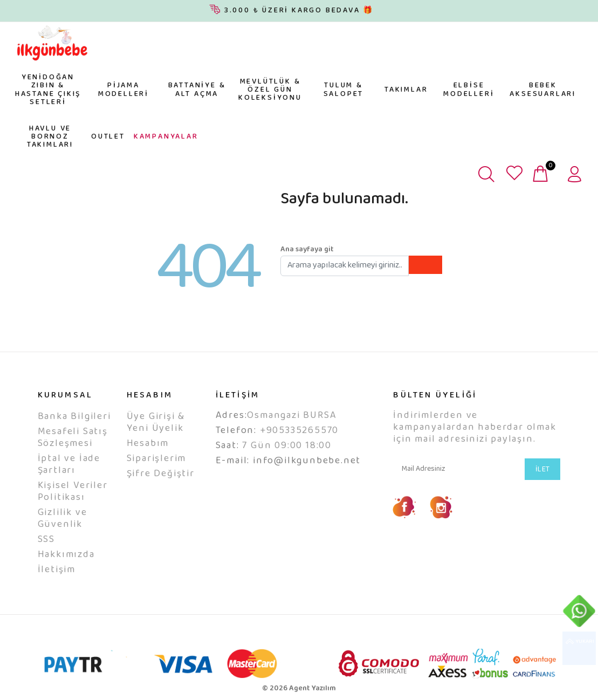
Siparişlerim (157, 459)
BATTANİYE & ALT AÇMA (197, 90)
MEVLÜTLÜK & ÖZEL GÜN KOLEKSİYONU (270, 90)
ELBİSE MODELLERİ (469, 90)
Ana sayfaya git (307, 250)
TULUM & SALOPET (344, 90)
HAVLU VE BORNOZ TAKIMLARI (50, 137)
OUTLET (108, 137)
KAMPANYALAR (166, 137)
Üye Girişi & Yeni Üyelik (156, 423)
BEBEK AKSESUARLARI (543, 90)
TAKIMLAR (406, 90)
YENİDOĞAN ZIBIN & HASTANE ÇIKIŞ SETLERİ (48, 90)
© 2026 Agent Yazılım (299, 689)
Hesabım (148, 444)
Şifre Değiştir (161, 474)
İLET (543, 470)
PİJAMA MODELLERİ (123, 90)
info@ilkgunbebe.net (307, 461)
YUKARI (579, 648)
